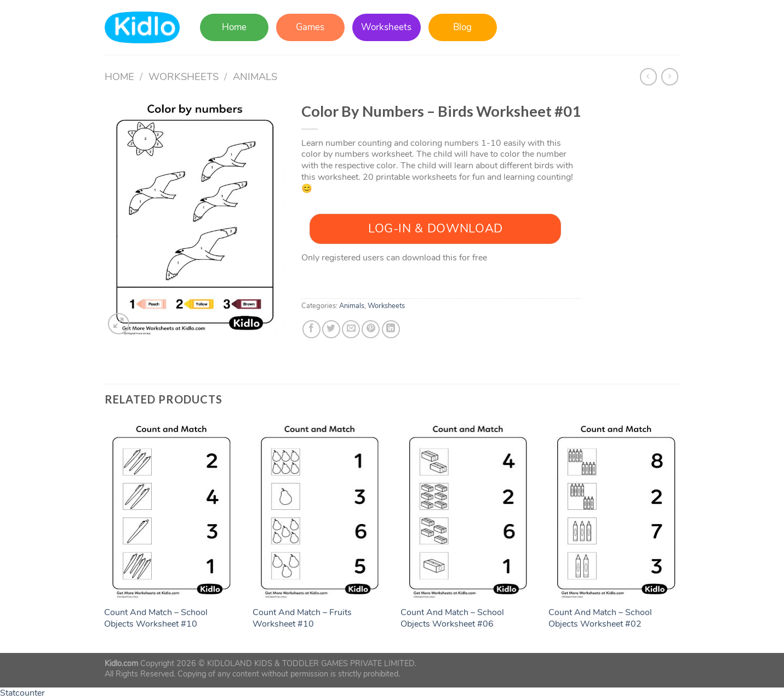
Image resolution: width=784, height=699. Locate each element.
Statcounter (22, 693)
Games (310, 27)
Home (234, 27)
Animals (255, 76)
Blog (462, 27)
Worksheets (386, 27)
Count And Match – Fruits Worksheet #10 (302, 618)
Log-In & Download (436, 229)
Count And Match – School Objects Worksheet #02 (600, 618)
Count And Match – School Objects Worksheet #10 (156, 618)
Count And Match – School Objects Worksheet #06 (452, 618)
